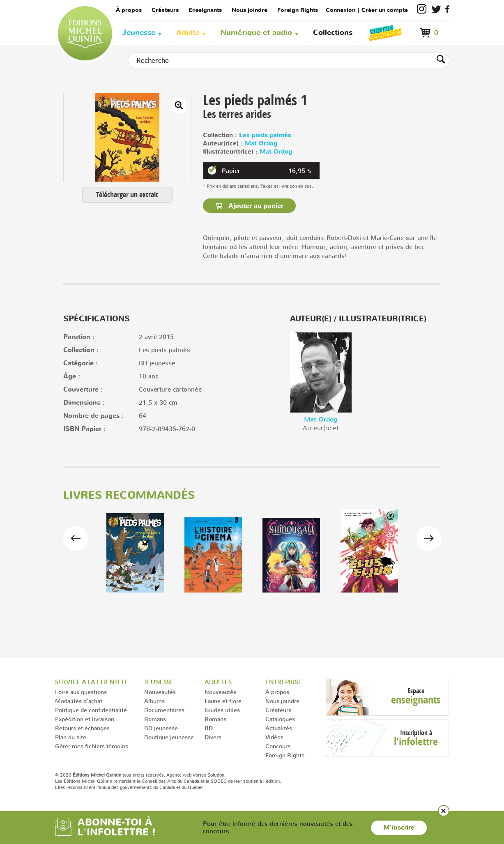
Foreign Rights (298, 10)
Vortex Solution (208, 775)
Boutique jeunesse (169, 737)
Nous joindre (250, 10)
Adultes (218, 682)
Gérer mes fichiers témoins (92, 746)
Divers (213, 737)
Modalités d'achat (79, 701)
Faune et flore (223, 701)
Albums (154, 701)
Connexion (341, 10)
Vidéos (274, 737)
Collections (333, 33)
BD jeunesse (161, 728)
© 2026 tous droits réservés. (110, 775)
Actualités (279, 728)
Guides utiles (222, 710)
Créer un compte (385, 10)
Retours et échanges (82, 728)
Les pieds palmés (265, 135)
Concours (278, 746)
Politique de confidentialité (91, 710)
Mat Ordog (261, 144)
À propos (129, 10)
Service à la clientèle (92, 682)
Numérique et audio (256, 33)
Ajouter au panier (255, 206)
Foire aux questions (81, 692)
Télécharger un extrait (127, 195)
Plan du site (71, 737)
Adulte (188, 33)
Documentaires (164, 710)
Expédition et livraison (85, 719)
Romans (155, 719)
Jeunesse (139, 33)
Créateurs (165, 10)
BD (209, 728)
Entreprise (284, 682)
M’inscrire (399, 828)
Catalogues (280, 719)
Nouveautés (160, 692)
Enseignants (205, 10)
